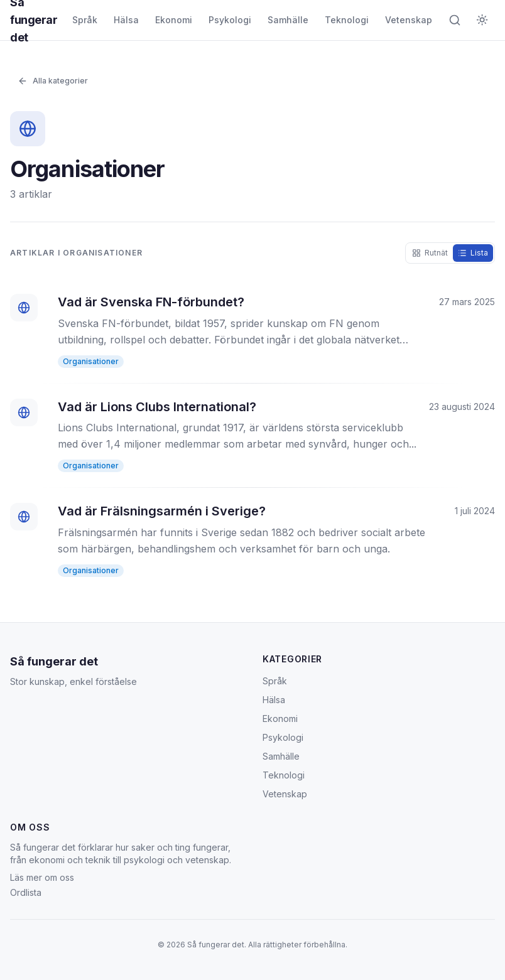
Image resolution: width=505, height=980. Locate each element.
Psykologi (230, 20)
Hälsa (126, 20)
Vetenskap (409, 20)
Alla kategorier (53, 81)
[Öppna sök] (455, 20)
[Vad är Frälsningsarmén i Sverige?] (253, 540)
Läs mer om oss (42, 877)
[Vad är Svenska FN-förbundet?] (253, 331)
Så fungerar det (54, 661)
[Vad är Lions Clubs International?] (253, 436)
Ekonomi (174, 20)
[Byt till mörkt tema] (482, 20)
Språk (85, 20)
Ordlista (26, 892)
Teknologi (347, 20)
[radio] (430, 253)
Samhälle (288, 20)
